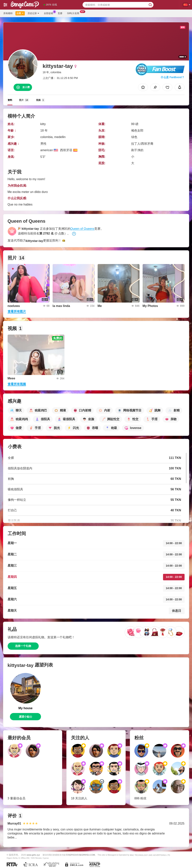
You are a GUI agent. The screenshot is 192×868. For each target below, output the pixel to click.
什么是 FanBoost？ (173, 77)
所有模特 (8, 13)
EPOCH (73, 855)
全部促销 (49, 13)
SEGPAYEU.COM (87, 855)
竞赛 (60, 13)
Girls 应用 (74, 13)
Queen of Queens (82, 229)
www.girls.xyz (33, 855)
